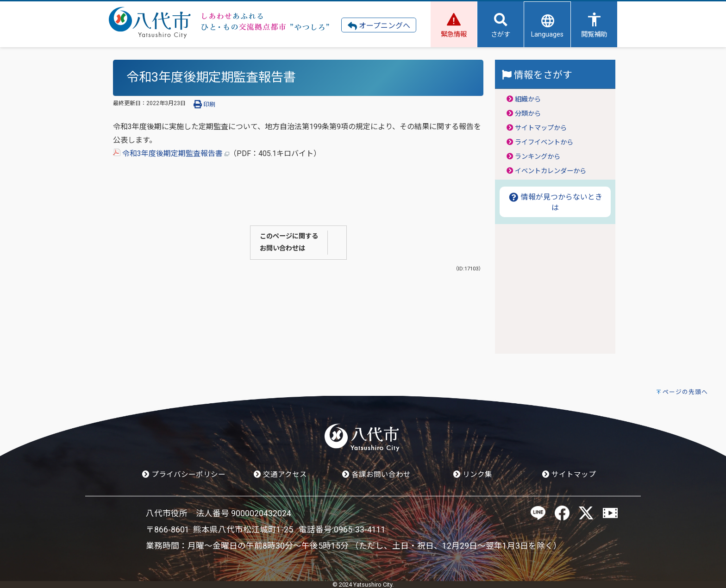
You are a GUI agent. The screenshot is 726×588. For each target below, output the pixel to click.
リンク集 (473, 475)
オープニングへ (379, 26)
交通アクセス (280, 475)
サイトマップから (541, 128)
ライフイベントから (544, 142)
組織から (528, 99)
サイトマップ (569, 475)
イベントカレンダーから (551, 171)
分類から (528, 114)
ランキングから (538, 157)
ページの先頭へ (685, 392)
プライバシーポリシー (184, 475)
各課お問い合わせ (376, 475)
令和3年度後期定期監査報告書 (171, 153)
